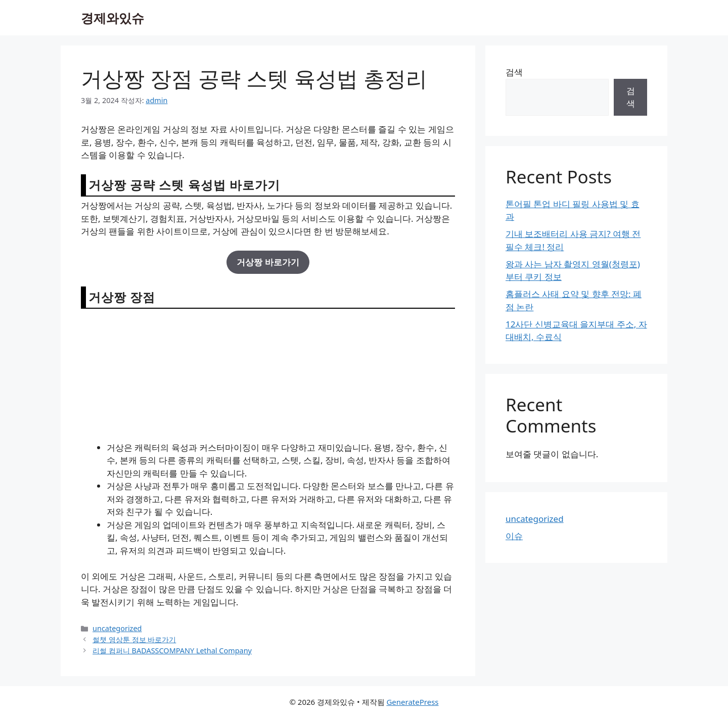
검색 (514, 72)
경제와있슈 (112, 18)
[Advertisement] (268, 374)
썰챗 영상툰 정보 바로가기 (134, 639)
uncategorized (117, 628)
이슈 (514, 536)
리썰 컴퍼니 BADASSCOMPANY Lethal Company (172, 651)
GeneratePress (412, 702)
